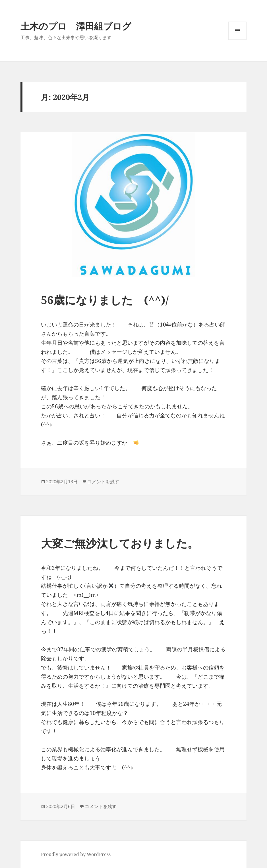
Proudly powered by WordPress (76, 854)
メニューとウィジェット (237, 40)
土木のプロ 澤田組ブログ (76, 26)
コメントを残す (103, 482)
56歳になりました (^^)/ (105, 300)
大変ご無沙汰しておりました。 (125, 543)
